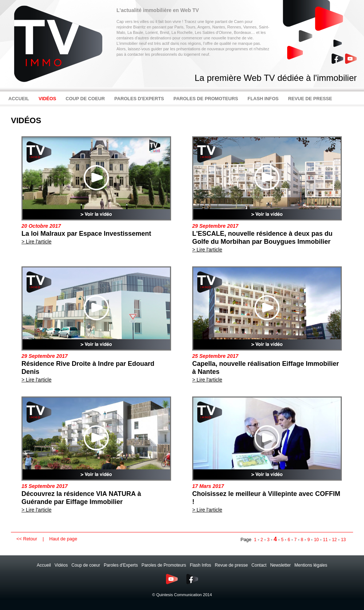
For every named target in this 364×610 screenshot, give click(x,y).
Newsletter (280, 565)
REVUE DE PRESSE (310, 99)
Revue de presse (231, 565)
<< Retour (27, 539)
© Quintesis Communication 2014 (182, 595)
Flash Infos (200, 565)
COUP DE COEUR (85, 99)
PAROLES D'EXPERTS (139, 99)
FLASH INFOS (263, 99)
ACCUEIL (19, 99)
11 (325, 540)
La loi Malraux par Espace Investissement (86, 234)
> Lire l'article (36, 242)
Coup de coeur (86, 565)
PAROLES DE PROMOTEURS (206, 99)
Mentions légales (311, 565)
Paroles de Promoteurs (164, 565)
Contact (259, 565)
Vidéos (61, 565)
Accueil (44, 565)
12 (334, 540)
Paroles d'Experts (121, 565)
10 (316, 540)
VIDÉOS (47, 99)
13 (343, 540)
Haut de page (63, 539)
